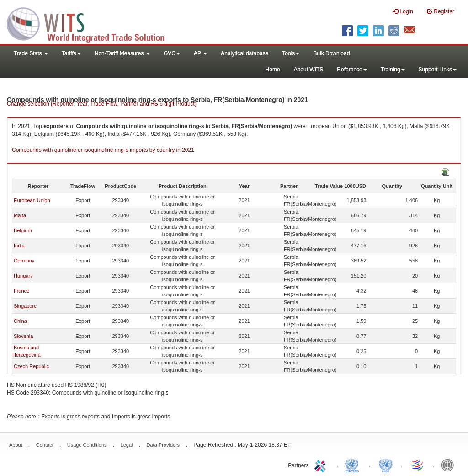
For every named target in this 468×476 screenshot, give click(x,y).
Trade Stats (31, 53)
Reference (352, 70)
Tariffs (71, 53)
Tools (291, 53)
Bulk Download (331, 53)
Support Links (438, 70)
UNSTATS (386, 465)
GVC (172, 53)
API (200, 53)
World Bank (450, 465)
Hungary (23, 276)
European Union (32, 200)
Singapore (25, 306)
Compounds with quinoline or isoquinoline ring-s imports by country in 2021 (103, 150)
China (20, 321)
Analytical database (245, 53)
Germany (24, 261)
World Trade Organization (418, 465)
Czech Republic (31, 366)
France (21, 291)
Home (273, 70)
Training (393, 70)
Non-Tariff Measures (122, 53)
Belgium (23, 230)
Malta (20, 215)
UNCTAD (354, 465)
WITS (91, 23)
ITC (322, 465)
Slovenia (23, 336)
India (19, 246)
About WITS (309, 70)
